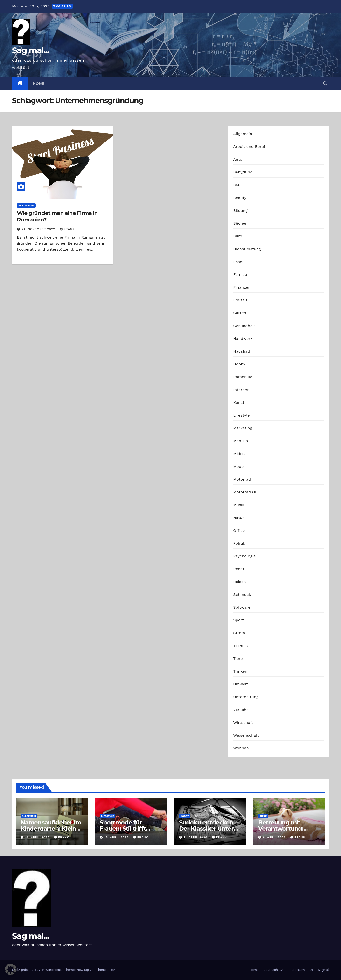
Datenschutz (273, 970)
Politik (239, 543)
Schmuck (242, 594)
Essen (239, 262)
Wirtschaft (26, 205)
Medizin (240, 441)
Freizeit (240, 300)
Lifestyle (241, 415)
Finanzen (242, 287)
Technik (240, 646)
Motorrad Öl (245, 492)
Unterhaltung (246, 697)
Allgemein (243, 134)
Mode (238, 466)
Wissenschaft (246, 735)
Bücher (240, 223)
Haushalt (242, 351)
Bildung (240, 210)
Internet (241, 390)
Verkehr (240, 710)
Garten (240, 313)
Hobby (239, 364)
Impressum (296, 970)
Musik (239, 505)
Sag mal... (30, 50)
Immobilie (243, 377)
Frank (67, 229)
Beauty (240, 198)
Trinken (240, 671)
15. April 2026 (117, 837)
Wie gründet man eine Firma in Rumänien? (57, 216)
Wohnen (241, 748)
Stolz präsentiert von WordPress (37, 970)
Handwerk (243, 338)
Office (239, 530)
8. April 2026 (275, 837)
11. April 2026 (196, 837)
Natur (239, 518)
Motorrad (242, 479)
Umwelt (240, 684)
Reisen (240, 582)
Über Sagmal (319, 970)
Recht (239, 569)
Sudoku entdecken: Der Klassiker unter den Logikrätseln (207, 828)
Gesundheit (244, 326)
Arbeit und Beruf (249, 146)
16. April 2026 (38, 837)
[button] (325, 83)
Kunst (239, 402)
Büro (238, 236)
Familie (240, 274)
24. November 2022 (39, 229)
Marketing (243, 428)
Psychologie (244, 556)
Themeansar (106, 970)
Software (242, 607)
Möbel (239, 454)
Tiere (238, 658)
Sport (238, 620)
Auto (238, 159)
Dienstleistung (247, 249)
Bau (237, 185)
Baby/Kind (243, 172)
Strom (239, 633)
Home (39, 84)
